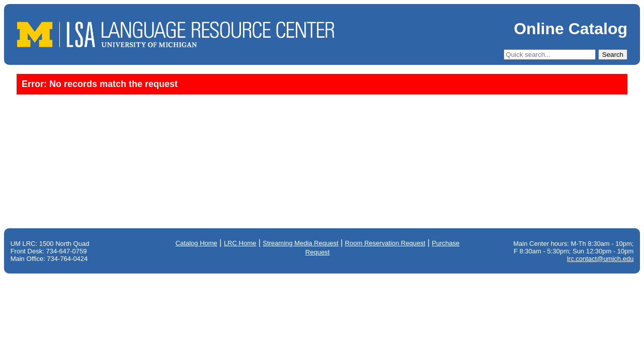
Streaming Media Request (300, 243)
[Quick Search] (550, 55)
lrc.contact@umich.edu (600, 259)
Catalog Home (196, 243)
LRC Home (240, 243)
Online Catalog (571, 29)
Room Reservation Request (385, 243)
